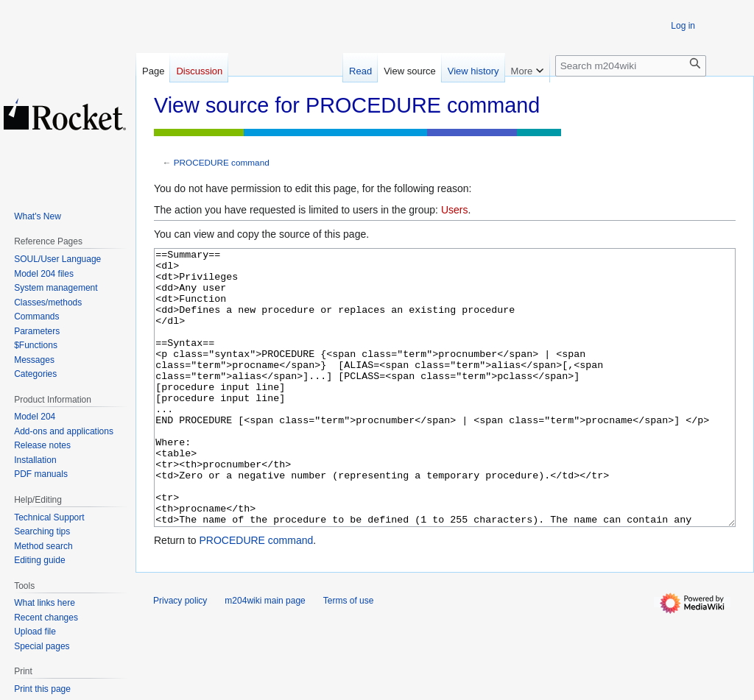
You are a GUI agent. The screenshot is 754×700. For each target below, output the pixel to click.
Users (455, 210)
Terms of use (349, 656)
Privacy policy (180, 656)
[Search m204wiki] (631, 66)
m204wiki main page (265, 656)
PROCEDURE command (222, 162)
